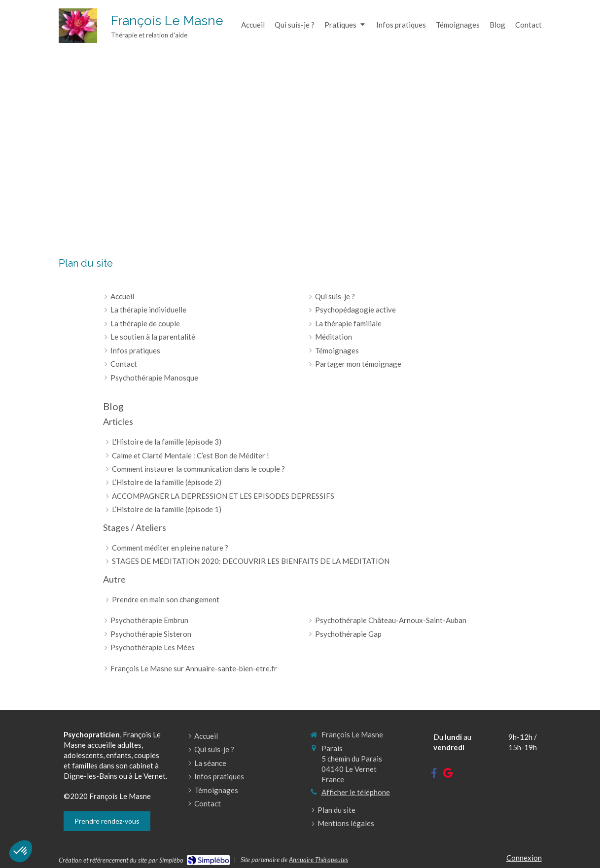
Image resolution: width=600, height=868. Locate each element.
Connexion (524, 858)
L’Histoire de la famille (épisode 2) (167, 482)
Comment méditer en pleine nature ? (170, 548)
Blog (113, 406)
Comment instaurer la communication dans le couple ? (198, 469)
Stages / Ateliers (135, 527)
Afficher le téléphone (356, 792)
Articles (118, 421)
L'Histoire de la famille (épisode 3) (167, 442)
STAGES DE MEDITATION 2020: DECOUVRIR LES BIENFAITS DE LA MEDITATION (251, 561)
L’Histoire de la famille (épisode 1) (167, 509)
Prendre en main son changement (166, 599)
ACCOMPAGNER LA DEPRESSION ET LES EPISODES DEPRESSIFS (223, 496)
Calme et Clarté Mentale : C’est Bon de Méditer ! (191, 455)
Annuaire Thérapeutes (318, 860)
